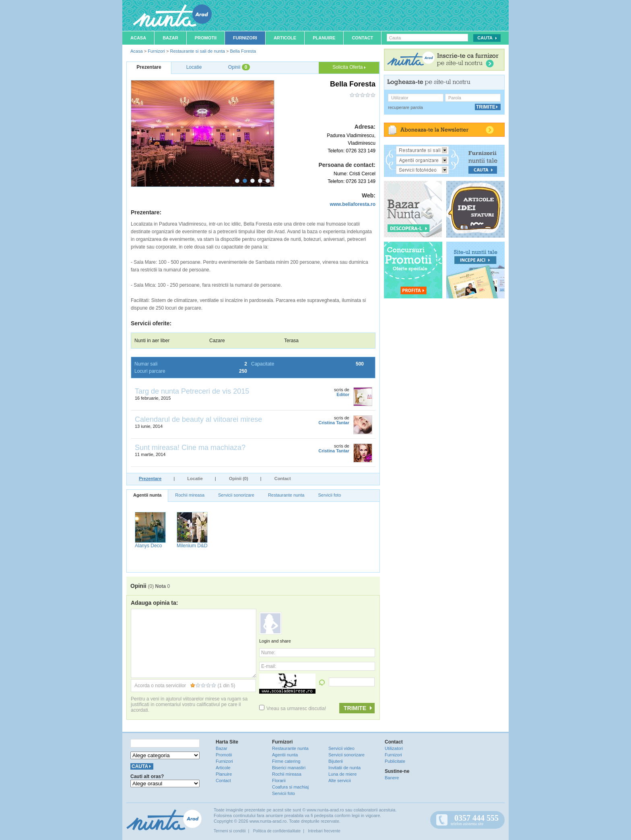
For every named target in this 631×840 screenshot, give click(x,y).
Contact (362, 38)
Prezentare (150, 479)
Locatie (195, 479)
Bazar (170, 38)
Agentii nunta (147, 495)
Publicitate (395, 761)
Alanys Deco (148, 546)
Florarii (279, 780)
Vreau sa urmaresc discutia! (293, 709)
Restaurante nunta (286, 495)
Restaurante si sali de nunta (197, 51)
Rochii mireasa (190, 495)
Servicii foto (329, 495)
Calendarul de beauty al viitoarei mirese (198, 419)
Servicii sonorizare (236, 495)
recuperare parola (405, 107)
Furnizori (245, 38)
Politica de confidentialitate (277, 831)
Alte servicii (340, 780)
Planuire (324, 38)
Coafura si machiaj (290, 787)
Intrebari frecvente (324, 831)
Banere (392, 778)
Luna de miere (342, 774)
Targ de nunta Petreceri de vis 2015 (192, 391)
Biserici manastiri (289, 768)
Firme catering (286, 761)
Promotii (206, 38)
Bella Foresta (243, 51)
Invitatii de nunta (344, 768)
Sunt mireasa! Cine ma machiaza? (190, 448)
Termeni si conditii (230, 831)
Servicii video (341, 748)
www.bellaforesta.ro (353, 204)
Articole (285, 38)
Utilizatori (394, 748)
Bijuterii (336, 761)
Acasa (138, 38)
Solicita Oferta (349, 67)
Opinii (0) (239, 479)
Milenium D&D (192, 546)
